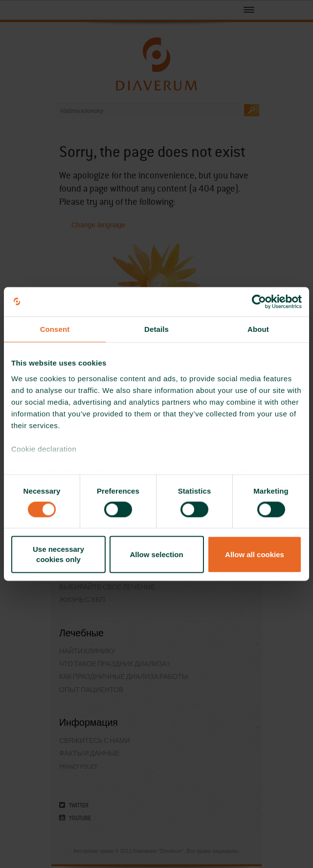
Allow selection (156, 554)
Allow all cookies (255, 554)
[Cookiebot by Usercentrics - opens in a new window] (259, 302)
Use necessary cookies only (58, 555)
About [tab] (258, 329)
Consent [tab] (55, 329)
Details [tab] (156, 329)
